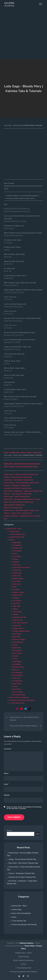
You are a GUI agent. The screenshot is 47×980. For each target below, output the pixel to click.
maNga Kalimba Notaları (21, 631)
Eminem (16, 559)
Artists (29, 452)
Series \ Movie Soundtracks (19, 697)
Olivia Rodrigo (18, 675)
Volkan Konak (17, 620)
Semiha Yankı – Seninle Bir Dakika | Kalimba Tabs (21, 510)
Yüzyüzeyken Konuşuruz (21, 567)
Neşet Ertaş (17, 684)
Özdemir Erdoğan (19, 639)
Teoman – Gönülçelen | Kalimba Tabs (17, 486)
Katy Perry (16, 603)
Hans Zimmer (17, 653)
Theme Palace (30, 946)
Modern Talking (18, 579)
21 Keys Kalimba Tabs (17, 534)
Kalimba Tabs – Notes (18, 452)
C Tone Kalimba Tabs (17, 703)
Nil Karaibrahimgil (19, 695)
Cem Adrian (17, 556)
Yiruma (15, 659)
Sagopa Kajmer (18, 628)
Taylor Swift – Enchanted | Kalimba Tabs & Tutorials (22, 499)
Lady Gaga (37, 452)
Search (9, 831)
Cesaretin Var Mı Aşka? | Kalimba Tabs (18, 488)
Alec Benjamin (18, 673)
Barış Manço (17, 634)
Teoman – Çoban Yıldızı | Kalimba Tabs (18, 513)
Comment (8, 749)
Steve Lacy (17, 565)
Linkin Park (17, 678)
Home (6, 452)
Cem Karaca (17, 601)
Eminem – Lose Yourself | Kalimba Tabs (18, 494)
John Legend (17, 551)
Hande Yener (17, 573)
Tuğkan (15, 609)
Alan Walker (17, 664)
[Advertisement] (23, 35)
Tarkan (15, 554)
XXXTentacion (18, 681)
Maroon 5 (16, 670)
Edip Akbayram (18, 642)
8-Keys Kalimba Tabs (17, 537)
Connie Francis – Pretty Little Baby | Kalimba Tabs (21, 483)
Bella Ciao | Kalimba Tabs (13, 508)
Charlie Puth (17, 570)
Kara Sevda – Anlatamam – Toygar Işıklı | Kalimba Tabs (23, 491)
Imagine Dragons (19, 592)
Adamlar (16, 614)
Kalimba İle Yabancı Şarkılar (23, 464)
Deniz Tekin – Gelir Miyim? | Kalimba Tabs (19, 480)
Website (7, 795)
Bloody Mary (8, 464)
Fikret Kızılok (17, 595)
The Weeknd (17, 545)
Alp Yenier (16, 590)
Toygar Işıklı (17, 626)
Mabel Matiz (17, 543)
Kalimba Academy (26, 943)
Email (6, 784)
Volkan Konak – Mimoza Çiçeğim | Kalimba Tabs (21, 474)
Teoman (15, 656)
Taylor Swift (17, 648)
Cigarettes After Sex (20, 617)
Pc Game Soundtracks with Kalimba (22, 700)
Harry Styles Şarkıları (20, 623)
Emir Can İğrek (18, 692)
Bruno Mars (17, 689)
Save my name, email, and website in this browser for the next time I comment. (24, 808)
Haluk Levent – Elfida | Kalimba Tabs (17, 497)
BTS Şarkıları (17, 650)
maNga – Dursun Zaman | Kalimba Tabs (18, 477)
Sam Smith (16, 581)
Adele (15, 587)
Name (6, 773)
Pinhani (15, 686)
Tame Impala (17, 612)
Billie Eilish (16, 637)
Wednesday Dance (31, 466)
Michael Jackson (18, 667)
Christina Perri (18, 548)
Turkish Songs (14, 531)
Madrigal (16, 598)
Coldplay (16, 562)
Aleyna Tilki (17, 576)
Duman (15, 645)
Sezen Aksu (17, 584)
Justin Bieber (17, 662)
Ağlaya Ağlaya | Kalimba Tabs (14, 505)
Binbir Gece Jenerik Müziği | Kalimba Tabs (19, 502)
